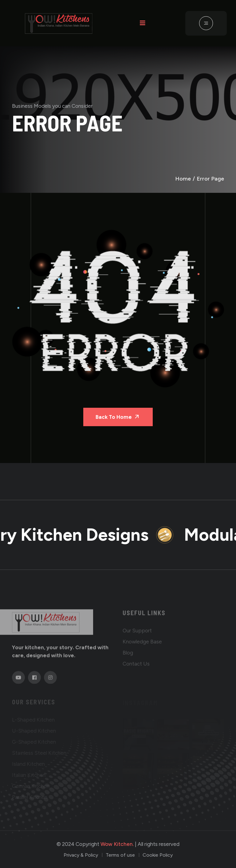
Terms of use (120, 855)
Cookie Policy (158, 855)
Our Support (137, 633)
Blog (128, 655)
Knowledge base (142, 644)
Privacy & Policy (81, 855)
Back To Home (118, 416)
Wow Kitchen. (117, 844)
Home (183, 179)
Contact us (136, 666)
